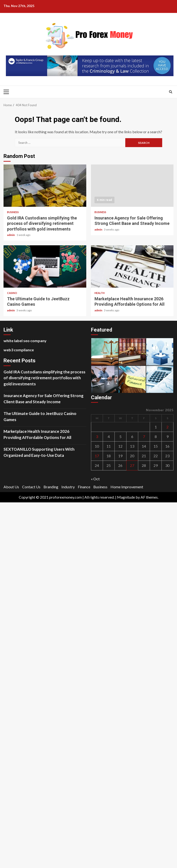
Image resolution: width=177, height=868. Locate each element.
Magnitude (126, 497)
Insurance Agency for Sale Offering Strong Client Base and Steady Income (132, 186)
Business (13, 212)
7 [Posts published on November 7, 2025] (144, 436)
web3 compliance (19, 350)
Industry (68, 487)
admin (11, 235)
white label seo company (25, 341)
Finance (84, 487)
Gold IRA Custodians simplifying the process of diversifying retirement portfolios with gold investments (45, 186)
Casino (12, 293)
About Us (11, 487)
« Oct (95, 479)
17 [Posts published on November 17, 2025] (97, 456)
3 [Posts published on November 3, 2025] (97, 436)
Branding (51, 487)
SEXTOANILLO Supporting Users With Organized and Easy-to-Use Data (39, 452)
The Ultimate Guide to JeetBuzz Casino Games (45, 266)
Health (100, 293)
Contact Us (31, 487)
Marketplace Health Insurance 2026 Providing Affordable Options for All (132, 266)
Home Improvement (127, 487)
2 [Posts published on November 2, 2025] (167, 427)
